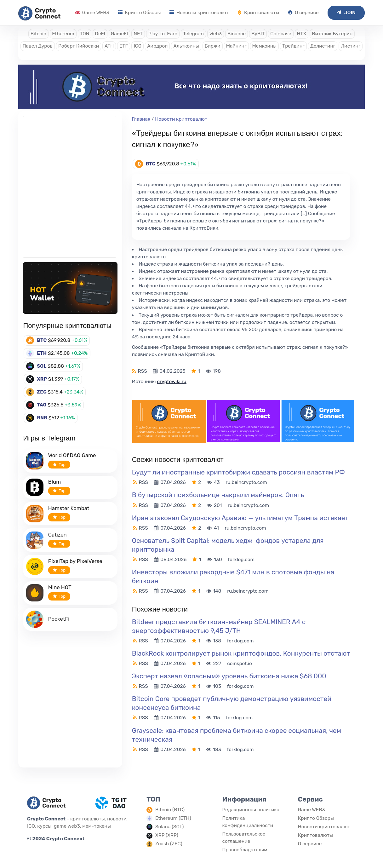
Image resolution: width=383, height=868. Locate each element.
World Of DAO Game (72, 455)
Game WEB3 (92, 13)
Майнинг (236, 46)
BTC (42, 340)
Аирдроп (157, 46)
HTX (302, 34)
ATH (109, 46)
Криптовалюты (258, 13)
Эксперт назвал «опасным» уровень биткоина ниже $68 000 (230, 676)
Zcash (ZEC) (169, 844)
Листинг (351, 46)
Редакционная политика (251, 810)
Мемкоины (265, 46)
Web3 (216, 34)
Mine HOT (60, 587)
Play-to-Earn (163, 34)
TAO (42, 405)
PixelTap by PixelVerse (75, 561)
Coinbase (281, 34)
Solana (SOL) (170, 827)
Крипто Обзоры (139, 13)
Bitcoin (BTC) (170, 810)
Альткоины (186, 46)
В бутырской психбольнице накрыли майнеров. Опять (218, 495)
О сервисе (303, 13)
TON (85, 34)
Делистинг (323, 46)
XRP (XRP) (167, 835)
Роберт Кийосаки (79, 46)
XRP (42, 379)
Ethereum (63, 34)
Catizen (57, 535)
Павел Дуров (38, 46)
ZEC (42, 392)
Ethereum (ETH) (173, 818)
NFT (138, 34)
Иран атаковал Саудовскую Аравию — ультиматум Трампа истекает (240, 518)
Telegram (193, 34)
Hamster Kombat (69, 508)
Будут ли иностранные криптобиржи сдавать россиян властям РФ (238, 472)
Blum (54, 482)
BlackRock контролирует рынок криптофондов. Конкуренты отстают (241, 653)
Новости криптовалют (199, 13)
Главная (141, 119)
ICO (137, 46)
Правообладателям (245, 850)
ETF (124, 46)
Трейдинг (293, 46)
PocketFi (59, 619)
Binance (237, 34)
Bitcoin (38, 34)
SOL (42, 366)
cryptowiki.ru (172, 382)
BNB (42, 418)
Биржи (213, 46)
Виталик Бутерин (332, 34)
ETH (42, 353)
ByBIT (258, 34)
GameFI (119, 34)
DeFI (100, 34)
